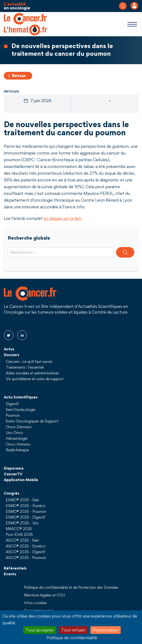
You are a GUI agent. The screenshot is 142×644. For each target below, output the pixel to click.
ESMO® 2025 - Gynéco (26, 506)
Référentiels (15, 568)
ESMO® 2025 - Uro (22, 523)
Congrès (12, 493)
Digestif (12, 404)
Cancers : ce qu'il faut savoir (29, 361)
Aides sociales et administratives (32, 373)
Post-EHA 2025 (19, 534)
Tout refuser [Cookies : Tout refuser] (73, 630)
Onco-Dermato (19, 427)
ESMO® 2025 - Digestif (26, 517)
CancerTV (13, 474)
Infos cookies (35, 603)
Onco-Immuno (18, 444)
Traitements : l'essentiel (25, 367)
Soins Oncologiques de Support (32, 421)
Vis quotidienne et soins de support (35, 379)
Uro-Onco (14, 433)
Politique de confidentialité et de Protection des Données (71, 587)
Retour (16, 76)
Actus (9, 349)
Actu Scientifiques (21, 397)
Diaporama (14, 468)
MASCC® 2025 (19, 529)
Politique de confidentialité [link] (72, 638)
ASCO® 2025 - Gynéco (26, 546)
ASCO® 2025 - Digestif (26, 552)
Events (10, 574)
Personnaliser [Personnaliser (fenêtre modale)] (106, 630)
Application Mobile (21, 480)
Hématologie (17, 438)
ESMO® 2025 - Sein (22, 500)
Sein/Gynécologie (21, 409)
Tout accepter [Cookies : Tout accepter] (40, 630)
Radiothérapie (17, 450)
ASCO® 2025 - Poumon (26, 557)
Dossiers (12, 355)
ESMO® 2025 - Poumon (26, 511)
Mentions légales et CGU (44, 595)
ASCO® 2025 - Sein (22, 540)
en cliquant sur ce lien (62, 219)
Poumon (13, 415)
